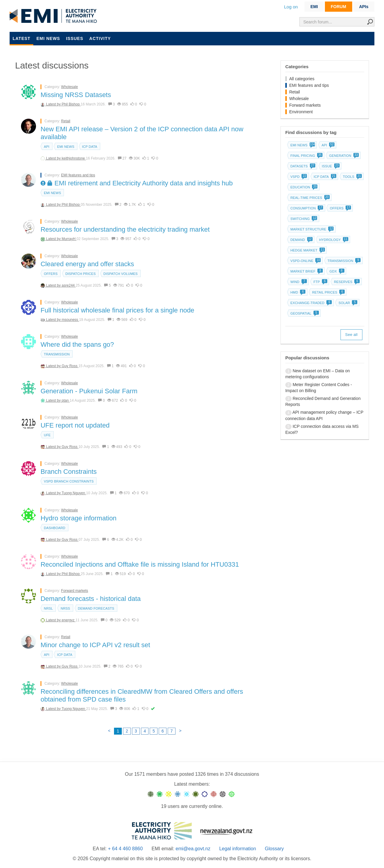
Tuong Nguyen (74, 493)
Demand (301, 240)
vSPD (298, 177)
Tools (352, 177)
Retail (66, 121)
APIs (364, 7)
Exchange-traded (311, 303)
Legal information (238, 849)
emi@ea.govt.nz (193, 849)
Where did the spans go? (77, 344)
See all (351, 335)
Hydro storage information (78, 518)
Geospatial (304, 313)
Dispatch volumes (121, 274)
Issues (75, 38)
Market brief (306, 271)
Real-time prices (309, 198)
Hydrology (333, 240)
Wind (298, 282)
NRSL (48, 608)
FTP (320, 282)
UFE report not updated (75, 425)
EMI (314, 7)
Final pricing (306, 156)
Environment (301, 112)
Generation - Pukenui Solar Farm (89, 391)
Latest (21, 38)
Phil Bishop (71, 104)
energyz (69, 620)
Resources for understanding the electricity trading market (125, 229)
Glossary (274, 849)
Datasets (302, 166)
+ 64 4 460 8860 (125, 849)
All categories (302, 79)
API (46, 147)
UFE (47, 435)
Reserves (346, 282)
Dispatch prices (81, 274)
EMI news (48, 38)
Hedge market (307, 250)
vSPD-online (305, 261)
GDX (336, 271)
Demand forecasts (96, 608)
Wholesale (70, 87)
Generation (343, 156)
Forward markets (75, 591)
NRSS (65, 608)
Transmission (57, 354)
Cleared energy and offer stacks (87, 264)
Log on (291, 7)
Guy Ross (70, 366)
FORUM (339, 7)
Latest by (54, 104)
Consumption (306, 208)
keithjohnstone (74, 158)
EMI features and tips (78, 175)
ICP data (90, 147)
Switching (303, 219)
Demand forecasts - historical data (91, 599)
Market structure (312, 229)
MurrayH (69, 239)
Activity (100, 38)
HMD (297, 292)
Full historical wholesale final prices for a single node (117, 310)
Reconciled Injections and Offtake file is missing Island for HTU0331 (140, 564)
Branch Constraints (69, 472)
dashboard (54, 528)
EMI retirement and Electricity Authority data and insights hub (137, 183)
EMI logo (55, 16)
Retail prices (328, 292)
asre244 (69, 285)
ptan (66, 400)
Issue (330, 166)
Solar (347, 303)
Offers (51, 274)
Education (303, 187)
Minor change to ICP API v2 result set (95, 645)
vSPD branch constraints (69, 481)
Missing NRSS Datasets (76, 95)
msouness (70, 320)
